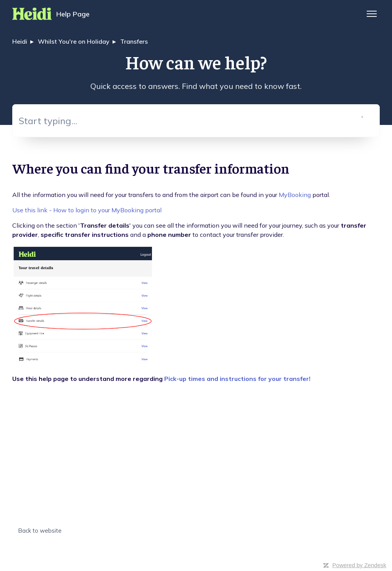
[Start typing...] (196, 121)
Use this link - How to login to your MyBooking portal (87, 210)
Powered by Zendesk (359, 565)
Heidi (20, 41)
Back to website (40, 531)
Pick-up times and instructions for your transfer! (237, 379)
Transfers (134, 41)
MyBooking (295, 195)
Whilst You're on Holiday (74, 41)
